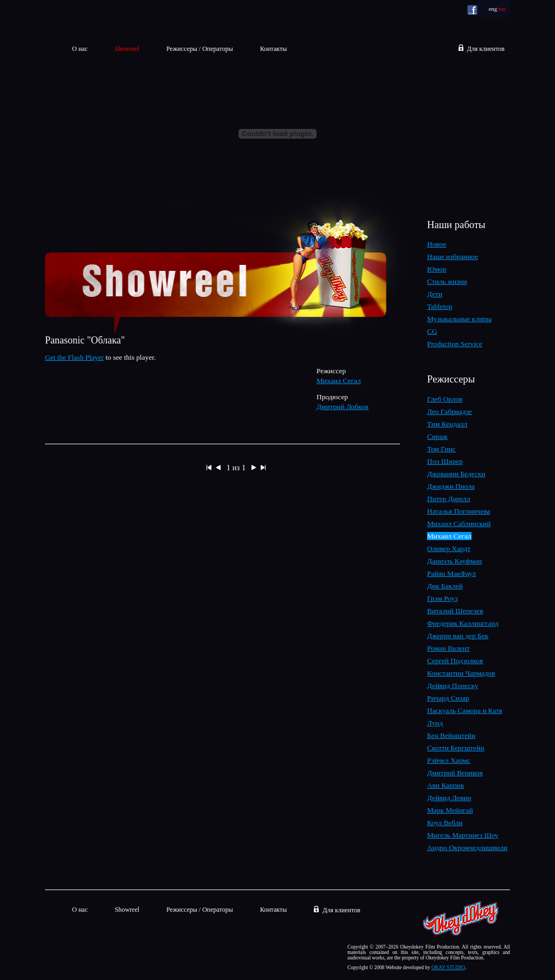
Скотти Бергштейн (456, 748)
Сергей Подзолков (455, 661)
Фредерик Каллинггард (463, 623)
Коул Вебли (445, 823)
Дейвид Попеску (453, 686)
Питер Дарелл (448, 499)
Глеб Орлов (445, 399)
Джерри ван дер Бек (458, 636)
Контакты (274, 49)
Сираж (437, 436)
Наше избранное (453, 257)
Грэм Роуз (442, 598)
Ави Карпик (446, 785)
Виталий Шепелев (455, 611)
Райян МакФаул (451, 573)
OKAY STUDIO (448, 968)
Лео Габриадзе (450, 411)
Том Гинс (441, 449)
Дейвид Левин (449, 798)
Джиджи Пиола (451, 486)
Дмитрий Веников (455, 773)
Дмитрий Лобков (343, 407)
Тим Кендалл (447, 424)
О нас (80, 49)
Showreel (127, 910)
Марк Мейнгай (450, 810)
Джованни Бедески (456, 474)
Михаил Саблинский (459, 524)
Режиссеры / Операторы (200, 49)
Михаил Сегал (339, 381)
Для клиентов (486, 49)
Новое (437, 244)
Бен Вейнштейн (451, 735)
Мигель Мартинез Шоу (463, 835)
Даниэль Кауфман (454, 561)
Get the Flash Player (74, 357)
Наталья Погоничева (459, 511)
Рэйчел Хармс (449, 760)
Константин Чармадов (461, 673)
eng (494, 9)
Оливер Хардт (449, 549)
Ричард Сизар (448, 698)
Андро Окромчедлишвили (467, 848)
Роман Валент (448, 648)
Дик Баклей (445, 586)
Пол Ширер (445, 461)
